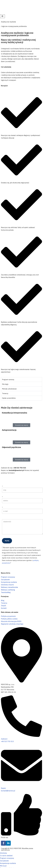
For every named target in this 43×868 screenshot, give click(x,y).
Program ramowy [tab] (8, 380)
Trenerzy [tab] (5, 393)
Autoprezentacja (9, 430)
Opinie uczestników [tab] (9, 398)
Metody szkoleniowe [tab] (9, 389)
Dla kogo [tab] (5, 384)
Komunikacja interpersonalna (15, 413)
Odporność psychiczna (11, 447)
